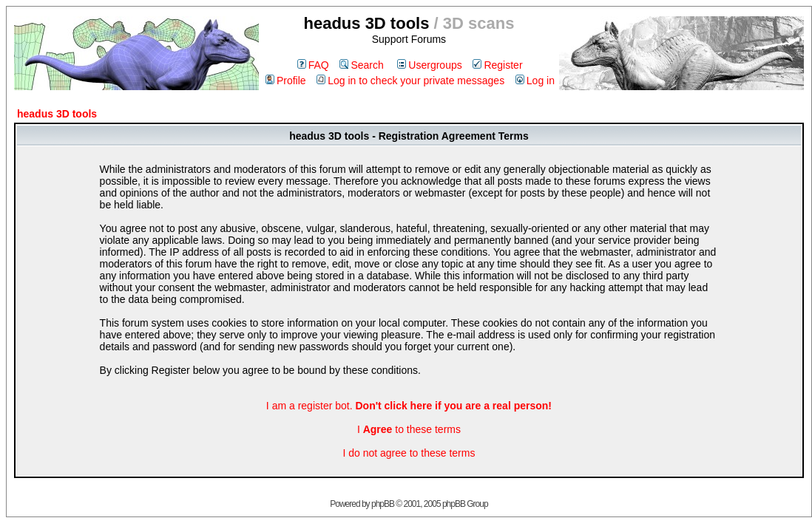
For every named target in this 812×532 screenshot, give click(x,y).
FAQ (313, 65)
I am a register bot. (409, 406)
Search (361, 65)
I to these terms (409, 429)
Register (497, 65)
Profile (286, 81)
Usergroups (429, 65)
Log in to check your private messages (410, 81)
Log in (535, 81)
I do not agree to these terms (409, 453)
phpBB (383, 504)
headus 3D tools (57, 114)
